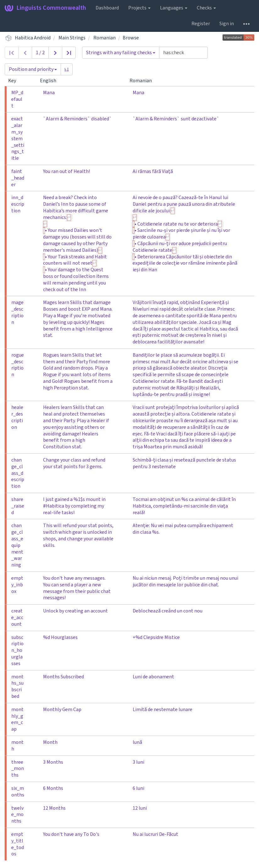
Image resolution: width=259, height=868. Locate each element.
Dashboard (107, 8)
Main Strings (72, 38)
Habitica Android (33, 38)
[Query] (183, 53)
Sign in (227, 24)
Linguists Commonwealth (45, 8)
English (51, 81)
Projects (139, 8)
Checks (206, 8)
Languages (174, 8)
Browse (131, 38)
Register (201, 24)
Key (15, 81)
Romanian (105, 38)
